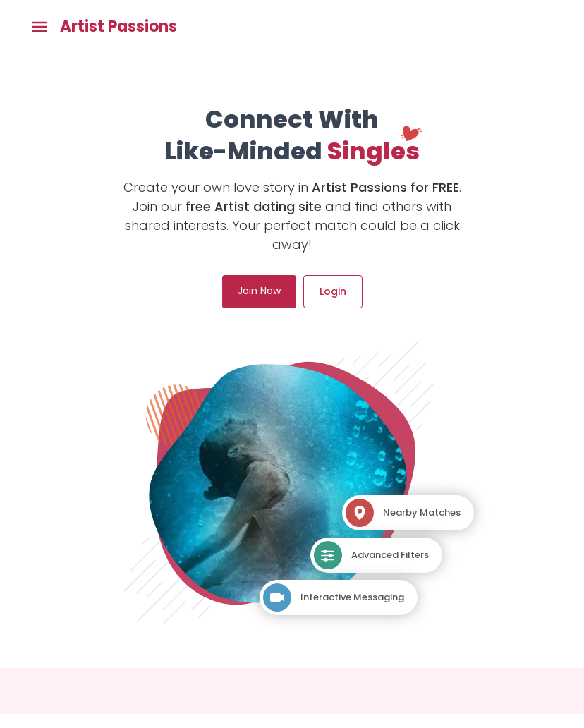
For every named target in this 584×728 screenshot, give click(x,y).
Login (333, 291)
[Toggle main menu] (39, 27)
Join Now (259, 291)
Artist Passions (118, 27)
